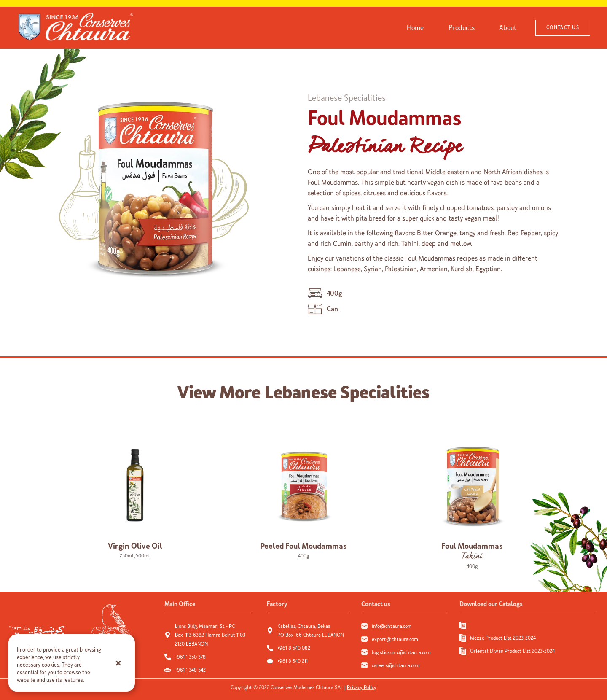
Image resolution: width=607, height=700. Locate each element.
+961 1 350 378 (190, 657)
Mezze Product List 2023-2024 (503, 638)
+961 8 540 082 (294, 648)
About (508, 28)
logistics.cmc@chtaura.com (401, 652)
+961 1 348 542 (190, 670)
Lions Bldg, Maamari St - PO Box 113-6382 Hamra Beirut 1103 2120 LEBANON (210, 635)
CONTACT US (563, 28)
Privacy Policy (362, 687)
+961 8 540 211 (293, 661)
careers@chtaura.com (396, 665)
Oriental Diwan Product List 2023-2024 (512, 651)
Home (415, 28)
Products (462, 28)
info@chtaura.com (392, 626)
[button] (118, 663)
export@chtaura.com (395, 639)
